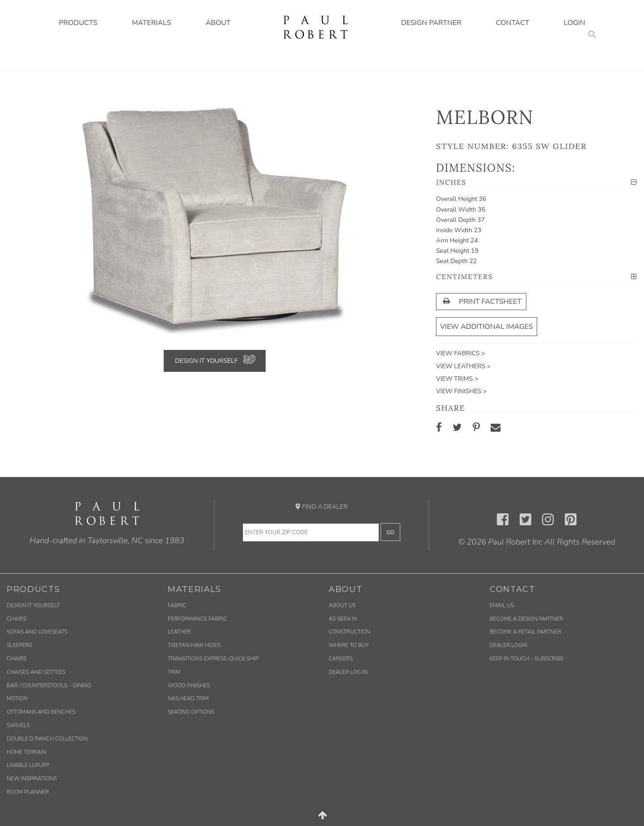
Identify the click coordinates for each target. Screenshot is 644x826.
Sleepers (19, 645)
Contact (513, 23)
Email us (502, 605)
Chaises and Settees (36, 672)
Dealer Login (508, 645)
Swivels (18, 725)
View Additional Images (487, 327)
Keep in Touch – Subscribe (527, 659)
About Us (342, 605)
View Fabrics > (461, 353)
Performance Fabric (197, 619)
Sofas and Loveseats (37, 632)
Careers (341, 659)
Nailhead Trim (188, 698)
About (218, 23)
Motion (17, 698)
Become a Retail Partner (525, 632)
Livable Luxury (28, 765)
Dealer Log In (348, 672)
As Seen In (343, 619)
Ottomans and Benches (41, 712)
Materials (152, 23)
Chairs (17, 619)
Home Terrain (27, 752)
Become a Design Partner (526, 619)
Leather (179, 632)
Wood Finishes (189, 685)
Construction (350, 632)
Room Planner (28, 792)
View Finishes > (461, 391)
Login (575, 23)
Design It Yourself (206, 361)
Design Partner (431, 23)
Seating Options (191, 712)
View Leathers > (463, 366)
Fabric (177, 605)
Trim (174, 672)
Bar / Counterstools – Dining (49, 685)
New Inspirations (32, 779)
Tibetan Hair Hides (194, 645)
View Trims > (457, 379)
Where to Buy (349, 645)
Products (78, 23)
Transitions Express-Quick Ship (213, 659)
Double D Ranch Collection (47, 739)
